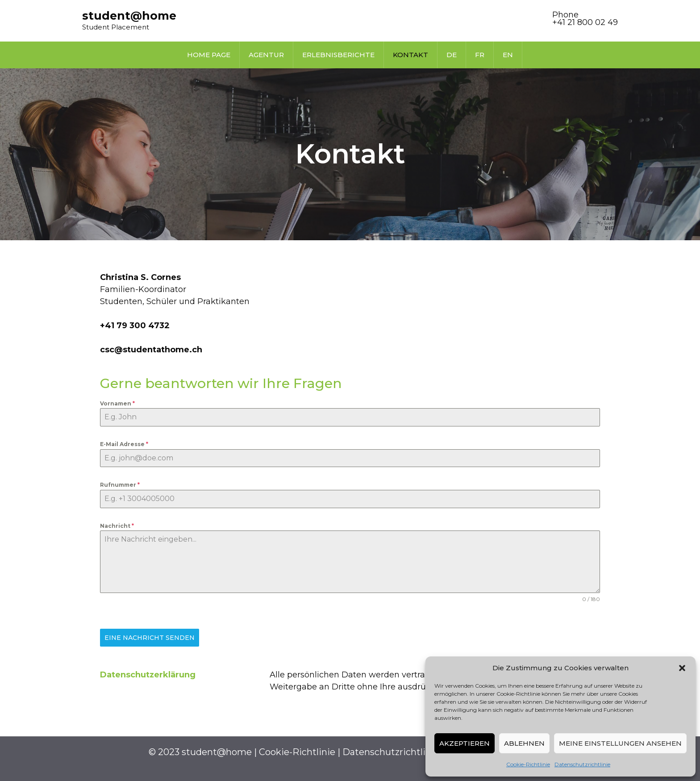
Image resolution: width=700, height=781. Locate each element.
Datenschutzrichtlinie (582, 764)
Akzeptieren (465, 743)
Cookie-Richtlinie (528, 764)
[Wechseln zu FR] (480, 55)
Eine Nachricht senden (150, 638)
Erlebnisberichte (338, 55)
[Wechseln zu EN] (508, 55)
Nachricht (117, 526)
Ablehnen (524, 743)
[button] (682, 668)
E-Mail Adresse (124, 444)
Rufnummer (120, 485)
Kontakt (410, 55)
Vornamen (117, 403)
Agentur (266, 55)
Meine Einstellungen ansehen (620, 743)
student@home (129, 16)
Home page (209, 55)
